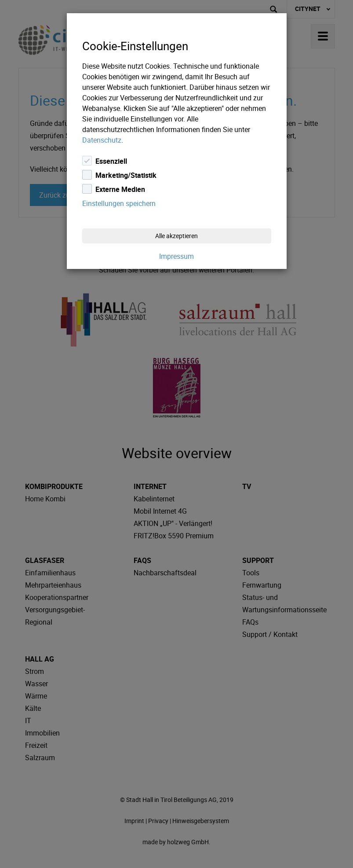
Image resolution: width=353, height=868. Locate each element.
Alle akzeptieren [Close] (176, 236)
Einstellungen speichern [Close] (119, 203)
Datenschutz (102, 140)
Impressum (176, 256)
